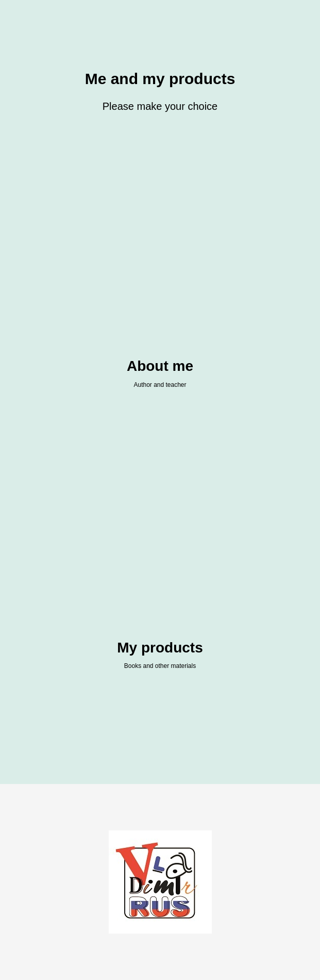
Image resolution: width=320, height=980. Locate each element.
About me (160, 366)
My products (160, 648)
